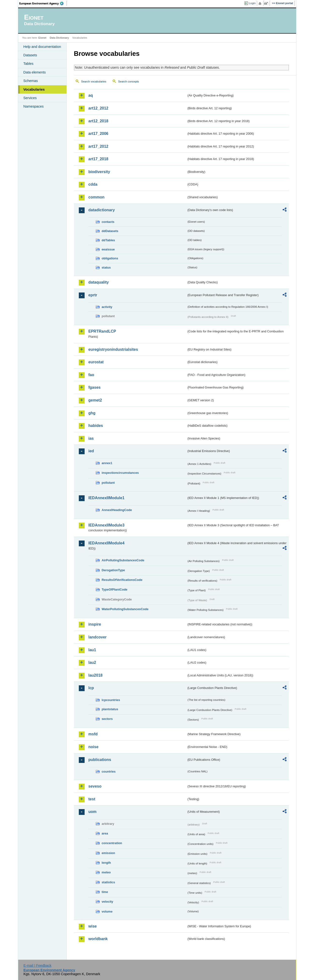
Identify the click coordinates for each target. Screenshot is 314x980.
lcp (91, 688)
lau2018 (96, 675)
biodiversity (99, 172)
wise (93, 926)
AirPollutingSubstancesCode (123, 560)
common (97, 197)
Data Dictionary (59, 38)
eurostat (96, 362)
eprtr (93, 295)
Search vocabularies (94, 81)
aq (91, 95)
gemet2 (95, 400)
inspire (95, 624)
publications (100, 760)
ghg (92, 413)
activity (107, 307)
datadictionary (102, 210)
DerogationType (113, 570)
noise (94, 747)
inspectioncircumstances (120, 473)
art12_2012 (99, 108)
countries (109, 772)
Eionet (42, 38)
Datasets (30, 55)
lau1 (92, 650)
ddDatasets (110, 231)
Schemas (31, 81)
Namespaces (34, 106)
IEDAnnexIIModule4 (106, 543)
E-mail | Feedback (37, 965)
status (106, 267)
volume (107, 911)
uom (93, 812)
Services (30, 98)
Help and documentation (42, 47)
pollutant (108, 483)
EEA (43, 3)
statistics (108, 882)
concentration (112, 843)
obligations (110, 258)
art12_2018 (99, 121)
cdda (93, 184)
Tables (29, 64)
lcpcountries (111, 700)
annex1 (107, 463)
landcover (98, 637)
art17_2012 (99, 146)
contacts (108, 222)
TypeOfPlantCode (115, 589)
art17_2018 (99, 159)
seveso (95, 786)
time (105, 892)
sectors (107, 719)
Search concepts (129, 81)
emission (108, 853)
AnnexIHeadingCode (117, 510)
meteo (106, 872)
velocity (108, 902)
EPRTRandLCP (102, 331)
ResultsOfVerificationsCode (122, 580)
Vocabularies (34, 89)
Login (252, 3)
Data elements (35, 72)
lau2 (92, 662)
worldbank (98, 939)
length (106, 863)
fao (91, 375)
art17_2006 (99, 134)
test (92, 799)
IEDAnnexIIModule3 (106, 525)
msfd (93, 734)
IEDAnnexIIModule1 (106, 498)
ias (91, 438)
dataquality (99, 282)
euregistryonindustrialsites (113, 349)
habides (96, 426)
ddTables (108, 240)
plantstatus (110, 709)
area (105, 833)
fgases (95, 387)
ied (91, 451)
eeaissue (108, 249)
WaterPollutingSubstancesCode (125, 609)
